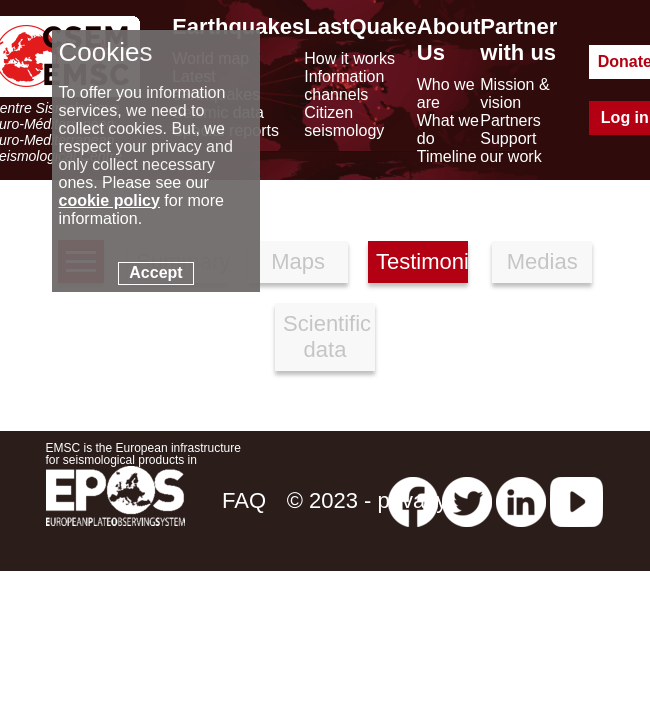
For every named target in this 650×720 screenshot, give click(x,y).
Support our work (510, 147)
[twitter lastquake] (467, 500)
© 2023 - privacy (367, 500)
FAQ (244, 500)
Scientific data (327, 336)
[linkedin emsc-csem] (521, 500)
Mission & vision (514, 93)
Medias (542, 261)
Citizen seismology (344, 121)
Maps (298, 261)
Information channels (344, 85)
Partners (510, 120)
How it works (349, 58)
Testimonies (422, 261)
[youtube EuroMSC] (576, 500)
